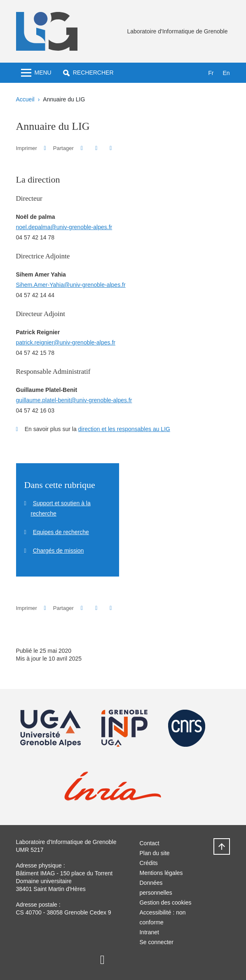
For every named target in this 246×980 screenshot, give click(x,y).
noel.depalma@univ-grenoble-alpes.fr (64, 227)
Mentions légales (161, 873)
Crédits (148, 863)
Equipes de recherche (61, 532)
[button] (88, 73)
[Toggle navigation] (36, 73)
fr (211, 73)
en (226, 73)
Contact (149, 843)
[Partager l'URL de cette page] (111, 148)
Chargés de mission (59, 551)
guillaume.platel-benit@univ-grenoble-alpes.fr (74, 400)
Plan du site (154, 853)
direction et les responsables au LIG (124, 429)
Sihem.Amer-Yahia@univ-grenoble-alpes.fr (71, 285)
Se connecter (156, 942)
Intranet (149, 932)
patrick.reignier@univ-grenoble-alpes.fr (66, 342)
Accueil (25, 99)
